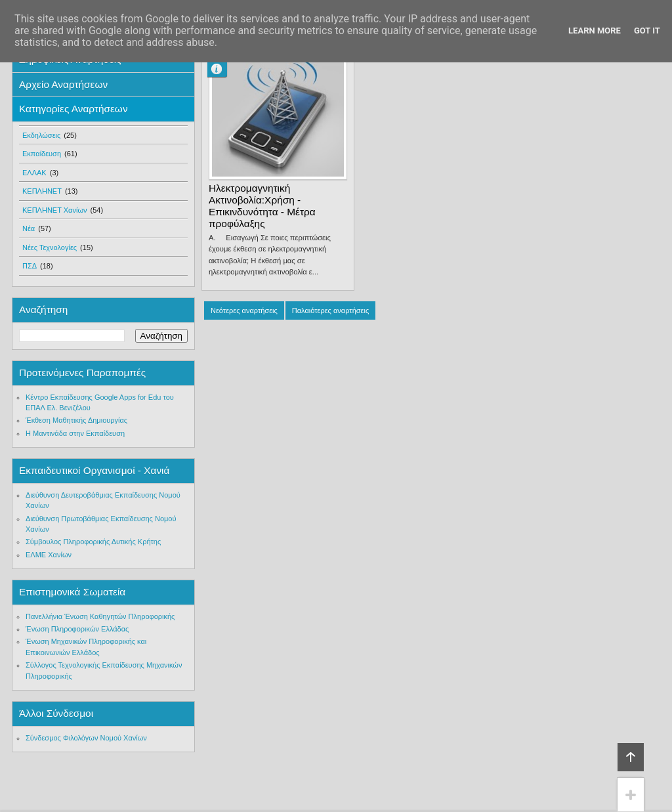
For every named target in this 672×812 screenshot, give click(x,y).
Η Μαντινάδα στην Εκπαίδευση (75, 433)
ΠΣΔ (30, 266)
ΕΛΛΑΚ (34, 173)
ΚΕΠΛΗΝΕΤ (42, 191)
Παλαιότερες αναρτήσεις (330, 310)
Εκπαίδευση (42, 154)
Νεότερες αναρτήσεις (244, 310)
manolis (222, 69)
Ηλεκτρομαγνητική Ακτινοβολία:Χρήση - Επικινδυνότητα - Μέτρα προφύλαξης (262, 206)
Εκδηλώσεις (41, 135)
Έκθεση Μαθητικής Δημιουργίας (76, 420)
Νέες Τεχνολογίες (50, 247)
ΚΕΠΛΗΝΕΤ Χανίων (55, 210)
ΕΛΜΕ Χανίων (49, 555)
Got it (647, 31)
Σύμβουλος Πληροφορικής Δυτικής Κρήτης (93, 542)
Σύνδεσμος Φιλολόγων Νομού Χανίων (86, 738)
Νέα (29, 228)
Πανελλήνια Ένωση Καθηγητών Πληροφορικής (100, 616)
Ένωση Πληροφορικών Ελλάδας (77, 629)
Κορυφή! (631, 757)
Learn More (595, 31)
